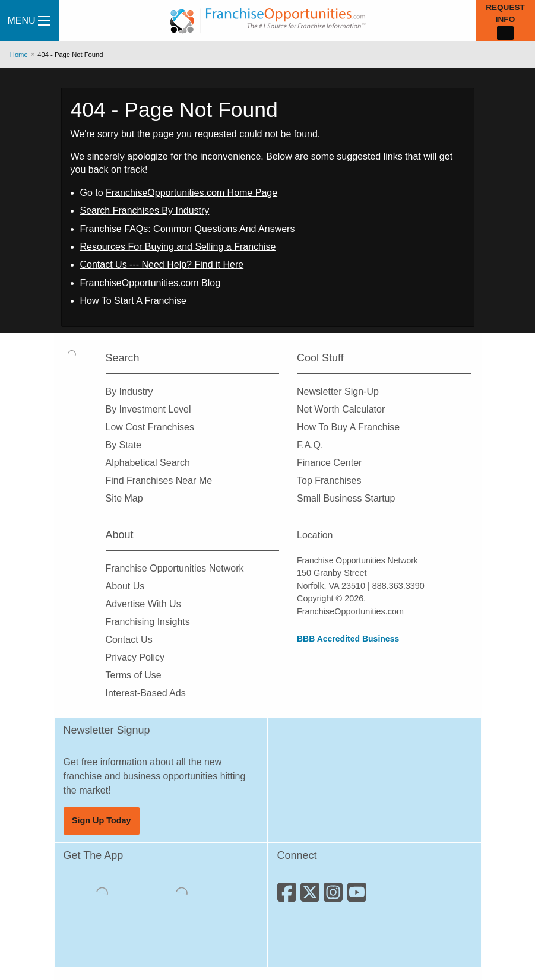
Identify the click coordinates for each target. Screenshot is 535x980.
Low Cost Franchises (150, 427)
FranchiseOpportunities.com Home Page (191, 193)
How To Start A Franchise (133, 301)
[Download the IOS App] (103, 892)
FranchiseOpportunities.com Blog (151, 283)
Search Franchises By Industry (145, 210)
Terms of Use (134, 675)
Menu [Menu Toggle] (28, 20)
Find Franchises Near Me (159, 481)
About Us (125, 586)
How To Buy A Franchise (348, 427)
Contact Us (129, 640)
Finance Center (329, 463)
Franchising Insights (148, 622)
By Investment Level (148, 409)
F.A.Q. (310, 445)
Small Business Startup (346, 498)
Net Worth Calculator (341, 409)
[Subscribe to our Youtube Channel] (358, 897)
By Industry (129, 391)
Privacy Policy (135, 657)
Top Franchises (329, 481)
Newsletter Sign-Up (338, 391)
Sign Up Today (102, 820)
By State (124, 445)
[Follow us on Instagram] (335, 897)
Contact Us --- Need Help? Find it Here (162, 264)
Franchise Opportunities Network (175, 568)
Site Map (124, 498)
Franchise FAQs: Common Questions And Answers (188, 229)
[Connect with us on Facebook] (289, 897)
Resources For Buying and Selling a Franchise (178, 247)
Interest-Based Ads (146, 693)
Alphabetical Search (148, 463)
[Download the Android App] (182, 892)
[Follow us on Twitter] (312, 897)
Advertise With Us (143, 604)
